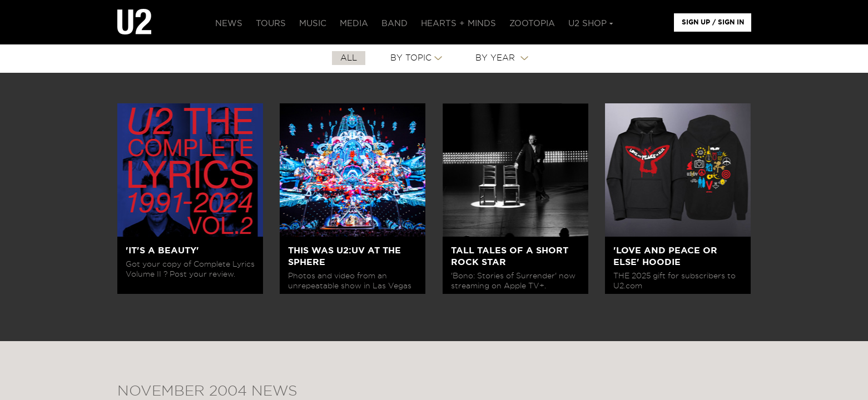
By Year (497, 58)
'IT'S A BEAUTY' (162, 251)
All (349, 58)
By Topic (411, 58)
